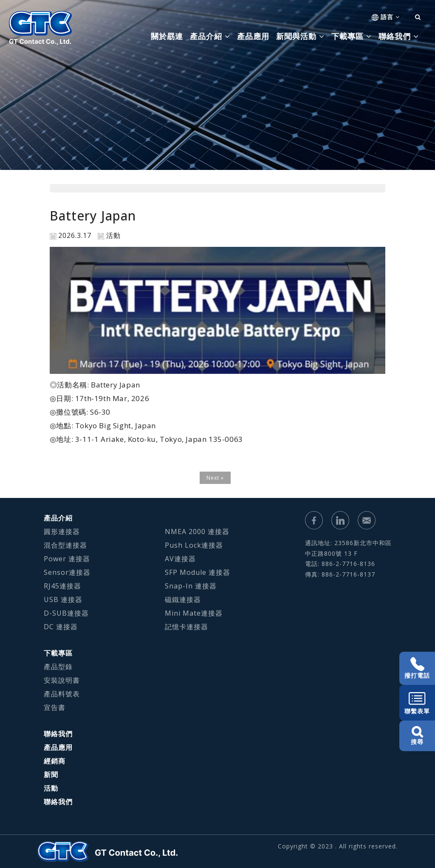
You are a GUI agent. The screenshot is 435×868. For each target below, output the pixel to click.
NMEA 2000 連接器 (197, 532)
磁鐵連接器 (183, 599)
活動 (51, 788)
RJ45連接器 (62, 586)
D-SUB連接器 (66, 613)
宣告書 (55, 707)
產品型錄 (58, 667)
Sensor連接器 (67, 572)
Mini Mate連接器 (194, 613)
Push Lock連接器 (194, 545)
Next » (215, 478)
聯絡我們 (58, 734)
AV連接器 (180, 559)
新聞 (51, 775)
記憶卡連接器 (186, 627)
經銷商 (55, 761)
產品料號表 (62, 694)
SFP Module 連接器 (198, 572)
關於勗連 (167, 36)
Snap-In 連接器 (191, 586)
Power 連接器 (67, 559)
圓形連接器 (62, 532)
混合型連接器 (65, 545)
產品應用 (253, 36)
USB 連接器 (63, 599)
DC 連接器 (61, 627)
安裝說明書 (62, 680)
